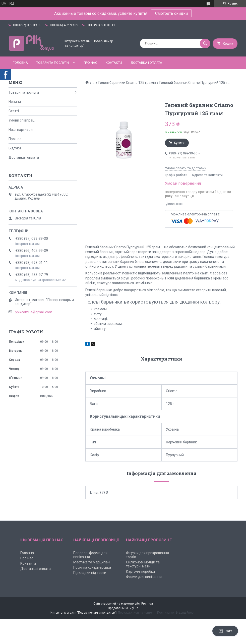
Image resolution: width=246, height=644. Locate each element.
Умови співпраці (22, 120)
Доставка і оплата (146, 63)
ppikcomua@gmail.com (34, 312)
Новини (15, 102)
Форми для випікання (144, 577)
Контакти (114, 63)
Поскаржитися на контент (136, 613)
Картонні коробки (140, 571)
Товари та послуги (53, 63)
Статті (14, 111)
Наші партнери (21, 130)
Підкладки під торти (90, 573)
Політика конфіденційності (176, 613)
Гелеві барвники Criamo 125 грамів (127, 83)
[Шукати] (205, 43)
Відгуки (15, 148)
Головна (20, 63)
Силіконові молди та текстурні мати (143, 564)
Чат (225, 631)
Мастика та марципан (91, 562)
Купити (179, 143)
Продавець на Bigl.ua (123, 608)
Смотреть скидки (171, 13)
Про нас (90, 63)
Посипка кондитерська (92, 567)
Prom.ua (147, 604)
